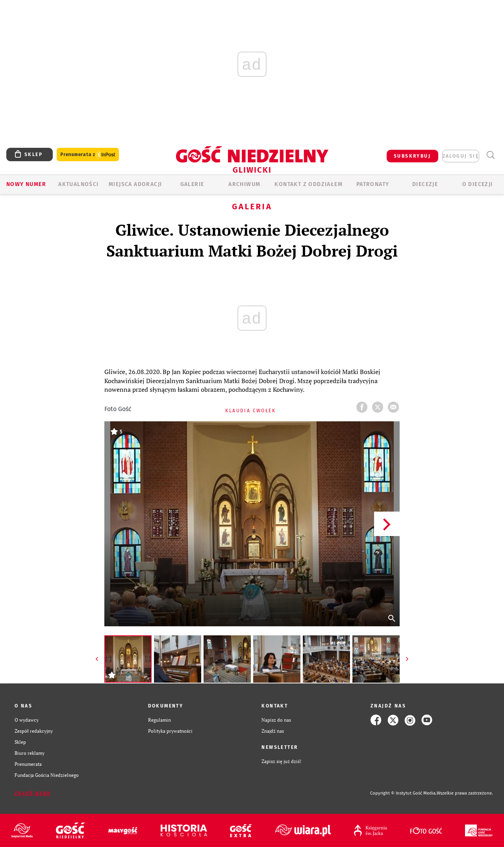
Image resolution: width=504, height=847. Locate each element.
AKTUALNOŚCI (78, 184)
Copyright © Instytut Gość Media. (403, 793)
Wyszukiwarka (490, 155)
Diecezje (425, 184)
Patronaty (373, 184)
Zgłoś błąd (33, 793)
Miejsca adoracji (135, 184)
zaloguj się (461, 156)
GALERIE (192, 184)
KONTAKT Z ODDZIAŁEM (309, 184)
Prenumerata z (88, 155)
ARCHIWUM (244, 184)
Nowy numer (26, 184)
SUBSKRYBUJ (412, 156)
